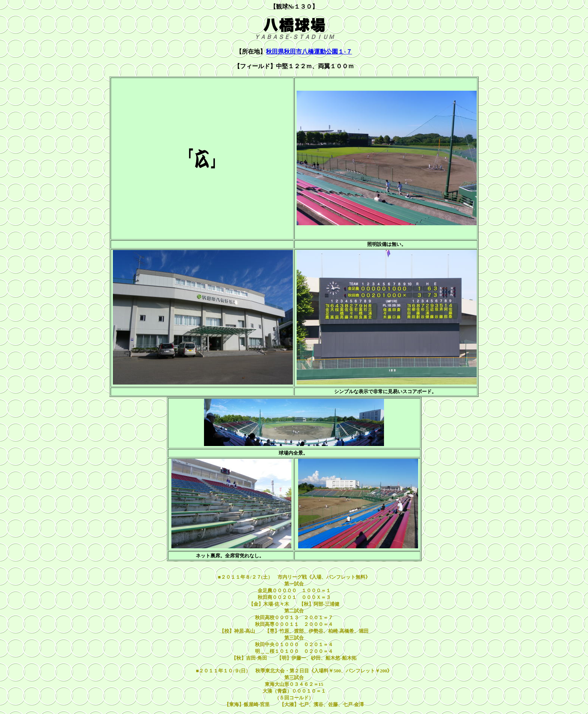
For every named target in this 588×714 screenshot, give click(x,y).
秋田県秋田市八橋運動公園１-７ (309, 52)
